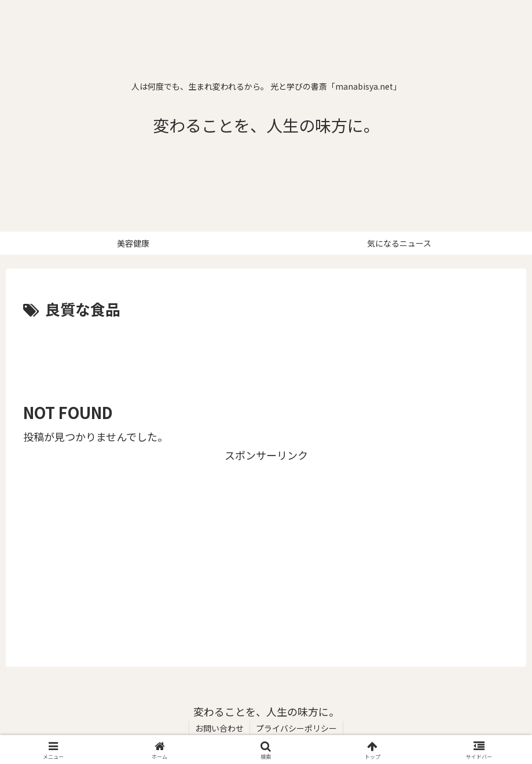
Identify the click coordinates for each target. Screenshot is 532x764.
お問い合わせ (219, 728)
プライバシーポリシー (296, 728)
